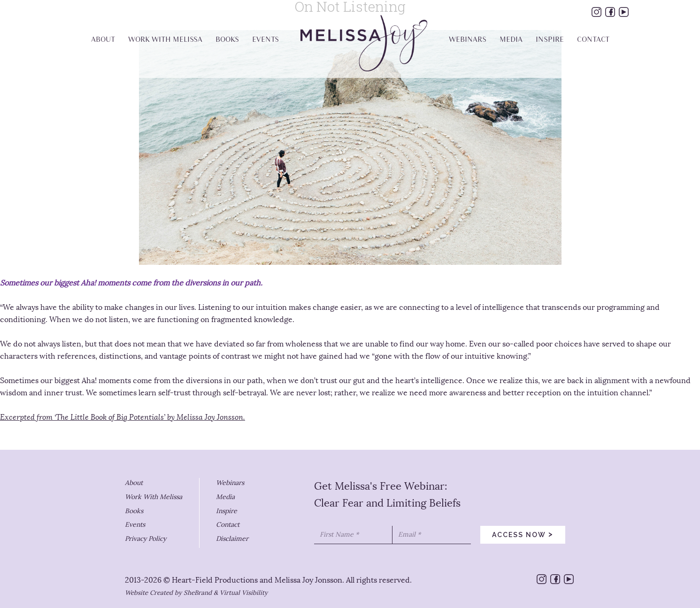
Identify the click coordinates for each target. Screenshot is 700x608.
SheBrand (198, 593)
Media (225, 497)
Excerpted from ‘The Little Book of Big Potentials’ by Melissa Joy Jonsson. (123, 417)
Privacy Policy (146, 539)
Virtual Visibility (244, 593)
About (134, 483)
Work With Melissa (154, 497)
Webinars (230, 483)
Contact (228, 525)
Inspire (227, 511)
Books (134, 511)
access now (523, 534)
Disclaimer (232, 539)
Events (135, 525)
